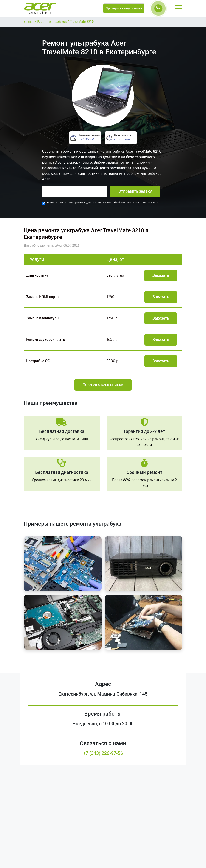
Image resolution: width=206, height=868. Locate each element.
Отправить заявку (135, 191)
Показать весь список (103, 385)
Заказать (161, 275)
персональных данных (145, 203)
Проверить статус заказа (124, 8)
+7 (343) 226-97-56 (103, 753)
